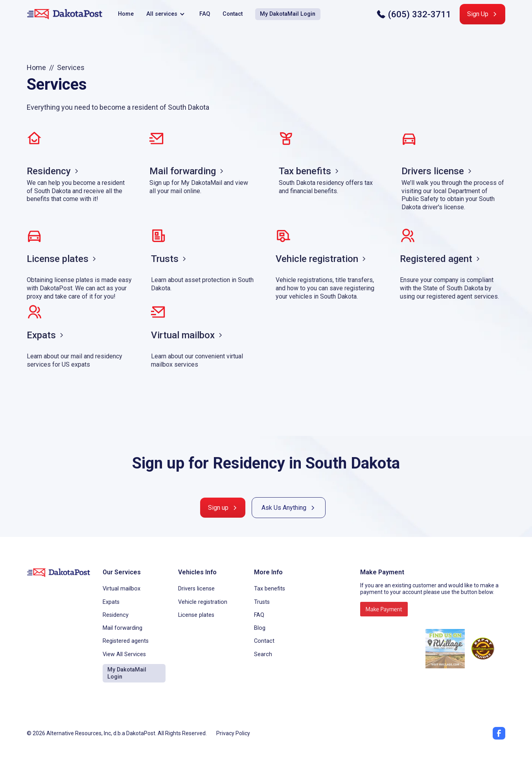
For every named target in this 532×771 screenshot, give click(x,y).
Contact (233, 14)
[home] (64, 14)
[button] (167, 14)
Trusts (262, 602)
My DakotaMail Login (288, 14)
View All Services (124, 654)
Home (126, 14)
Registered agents (126, 641)
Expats (111, 602)
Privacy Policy (233, 733)
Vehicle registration (203, 602)
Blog (260, 628)
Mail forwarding (122, 628)
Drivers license (196, 589)
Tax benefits (270, 589)
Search (263, 654)
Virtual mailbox (121, 589)
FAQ (205, 14)
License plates (196, 615)
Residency (116, 615)
